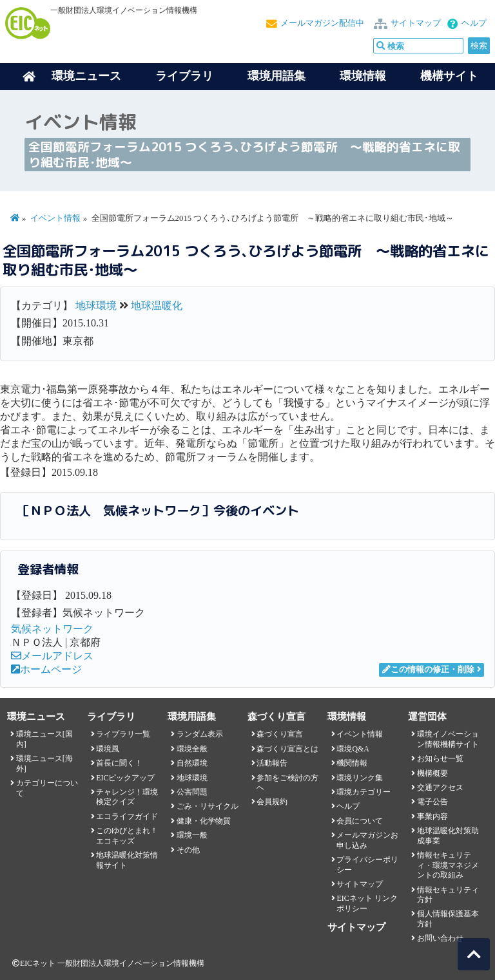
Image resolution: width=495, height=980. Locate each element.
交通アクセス (440, 787)
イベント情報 (55, 218)
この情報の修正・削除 (428, 670)
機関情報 (352, 763)
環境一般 (192, 835)
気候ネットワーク (52, 629)
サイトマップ (416, 23)
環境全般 (192, 749)
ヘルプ (474, 23)
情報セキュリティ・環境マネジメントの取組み (448, 865)
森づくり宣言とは (287, 749)
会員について (360, 821)
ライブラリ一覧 (123, 734)
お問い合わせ (440, 938)
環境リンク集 (360, 778)
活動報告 (272, 763)
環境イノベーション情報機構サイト (448, 739)
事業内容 (432, 816)
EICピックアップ (125, 778)
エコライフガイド (127, 816)
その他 (188, 850)
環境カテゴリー (364, 792)
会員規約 (272, 802)
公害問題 (192, 792)
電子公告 (432, 802)
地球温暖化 (157, 306)
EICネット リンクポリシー (367, 903)
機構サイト (449, 76)
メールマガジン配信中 (322, 23)
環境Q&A (353, 749)
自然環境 (192, 763)
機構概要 (432, 773)
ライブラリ (184, 76)
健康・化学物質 (204, 821)
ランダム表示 (200, 734)
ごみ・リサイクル (208, 806)
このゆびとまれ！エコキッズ (127, 835)
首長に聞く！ (119, 763)
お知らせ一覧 (440, 759)
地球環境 (96, 306)
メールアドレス (52, 656)
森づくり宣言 (280, 734)
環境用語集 (277, 76)
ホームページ (46, 669)
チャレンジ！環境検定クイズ (127, 797)
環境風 (108, 749)
